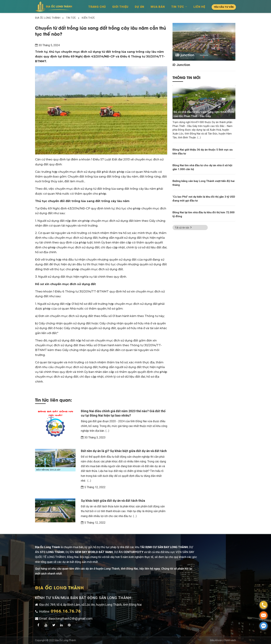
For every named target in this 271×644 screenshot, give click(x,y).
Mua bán (158, 7)
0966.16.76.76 (66, 611)
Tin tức (179, 7)
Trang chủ (97, 7)
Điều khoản (216, 640)
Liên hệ (199, 7)
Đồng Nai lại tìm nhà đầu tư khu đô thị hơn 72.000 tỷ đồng (204, 214)
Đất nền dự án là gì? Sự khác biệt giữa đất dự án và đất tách (124, 451)
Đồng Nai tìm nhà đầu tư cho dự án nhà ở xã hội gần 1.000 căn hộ (202, 167)
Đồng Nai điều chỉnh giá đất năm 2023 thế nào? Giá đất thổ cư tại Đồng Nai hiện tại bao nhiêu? (123, 413)
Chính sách (230, 640)
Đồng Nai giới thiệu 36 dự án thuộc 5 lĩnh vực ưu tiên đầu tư (203, 152)
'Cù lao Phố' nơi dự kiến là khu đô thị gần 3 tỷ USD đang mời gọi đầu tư (204, 199)
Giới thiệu (120, 7)
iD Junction (181, 65)
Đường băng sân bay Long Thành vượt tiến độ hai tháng (204, 183)
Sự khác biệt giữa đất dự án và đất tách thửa (113, 501)
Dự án (140, 7)
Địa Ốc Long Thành (66, 640)
